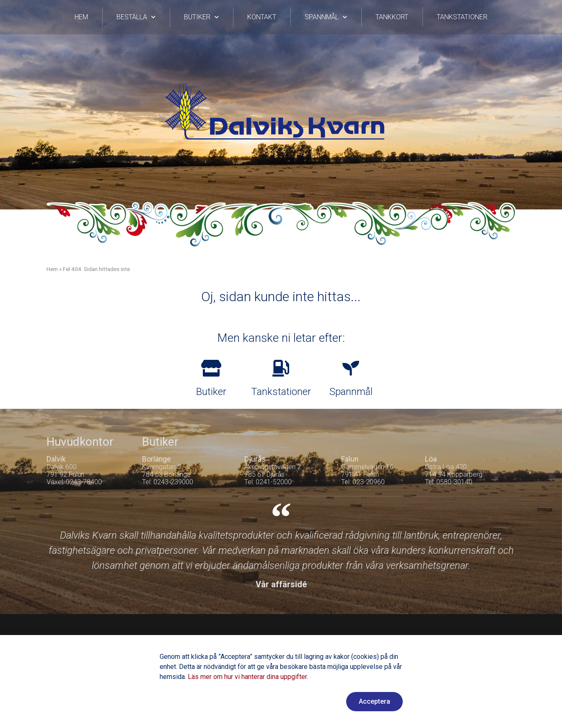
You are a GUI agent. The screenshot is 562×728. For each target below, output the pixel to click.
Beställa (136, 17)
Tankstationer (462, 17)
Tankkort (392, 17)
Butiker (201, 17)
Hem (81, 17)
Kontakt (262, 17)
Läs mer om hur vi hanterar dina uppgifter (247, 677)
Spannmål (326, 17)
